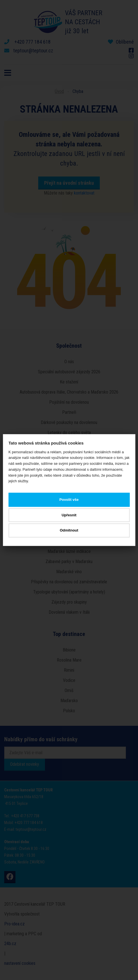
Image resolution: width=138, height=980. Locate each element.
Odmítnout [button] (69, 531)
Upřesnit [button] (69, 515)
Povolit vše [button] (69, 500)
